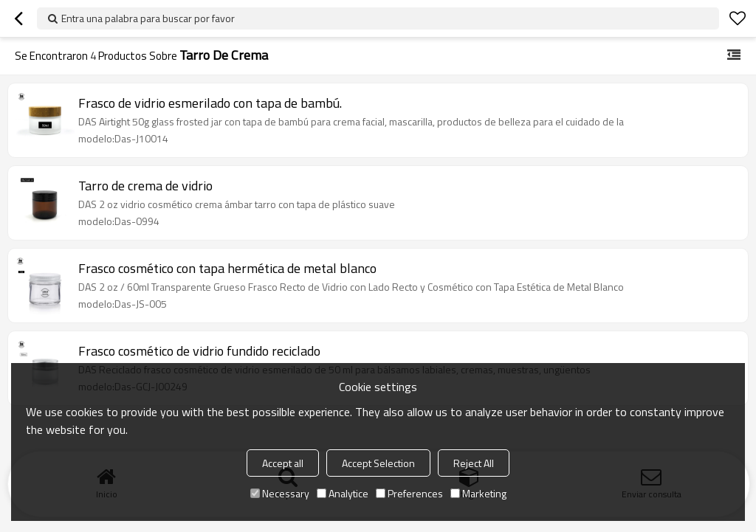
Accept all (283, 463)
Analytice (343, 493)
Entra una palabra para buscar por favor (148, 18)
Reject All (474, 463)
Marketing (478, 493)
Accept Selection (378, 463)
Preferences (409, 493)
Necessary (280, 493)
